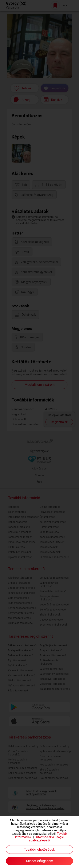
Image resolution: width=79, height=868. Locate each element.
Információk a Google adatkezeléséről (46, 839)
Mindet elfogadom (39, 861)
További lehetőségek (39, 849)
